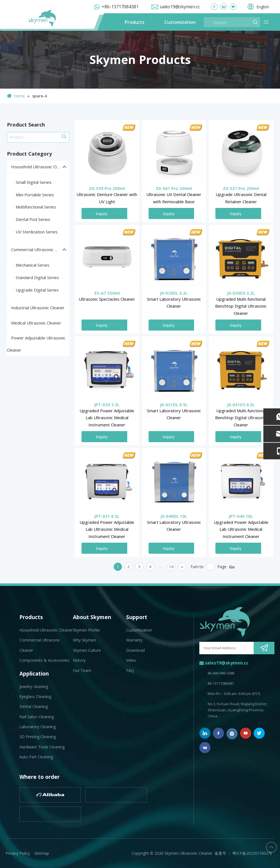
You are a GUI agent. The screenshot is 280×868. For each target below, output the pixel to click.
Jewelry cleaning (34, 687)
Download (135, 650)
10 (171, 566)
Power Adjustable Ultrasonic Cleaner (36, 344)
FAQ (130, 670)
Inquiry (102, 214)
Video (131, 660)
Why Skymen (84, 640)
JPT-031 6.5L (107, 516)
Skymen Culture (87, 650)
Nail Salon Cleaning (37, 717)
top (271, 847)
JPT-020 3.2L (107, 405)
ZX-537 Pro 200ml (241, 188)
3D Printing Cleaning (38, 737)
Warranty (134, 640)
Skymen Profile (86, 630)
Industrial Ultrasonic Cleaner (38, 308)
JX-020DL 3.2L (174, 293)
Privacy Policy (18, 853)
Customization (180, 22)
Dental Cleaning (34, 706)
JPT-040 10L (241, 516)
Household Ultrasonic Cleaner (40, 167)
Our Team (82, 670)
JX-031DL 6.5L (174, 405)
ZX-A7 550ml (107, 293)
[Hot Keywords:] (64, 137)
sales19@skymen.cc (180, 7)
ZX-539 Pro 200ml (107, 188)
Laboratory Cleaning (38, 727)
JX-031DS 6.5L (241, 405)
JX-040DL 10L (174, 516)
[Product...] (33, 137)
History (79, 660)
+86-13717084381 (120, 7)
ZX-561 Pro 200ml (174, 188)
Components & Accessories (44, 660)
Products (135, 22)
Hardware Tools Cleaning (42, 747)
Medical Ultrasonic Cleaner (36, 323)
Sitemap (42, 853)
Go (232, 567)
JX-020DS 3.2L (241, 293)
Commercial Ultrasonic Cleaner (40, 250)
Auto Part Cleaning (36, 757)
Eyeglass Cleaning (35, 696)
